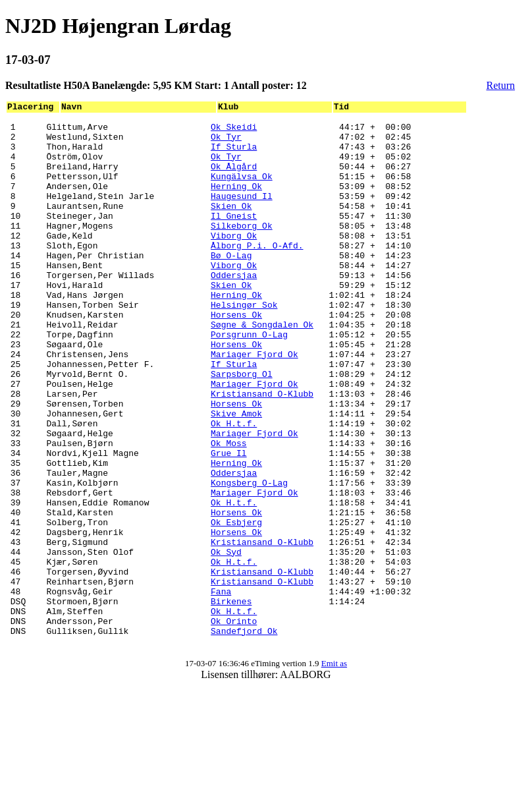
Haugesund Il (242, 214)
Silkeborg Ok (242, 249)
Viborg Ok (234, 261)
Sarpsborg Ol (242, 427)
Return (501, 85)
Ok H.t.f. (234, 486)
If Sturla (234, 154)
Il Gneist (234, 237)
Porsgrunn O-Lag (249, 380)
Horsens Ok (236, 356)
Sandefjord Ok (244, 735)
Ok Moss (229, 510)
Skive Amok (236, 474)
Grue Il (229, 522)
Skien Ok (231, 225)
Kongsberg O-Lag (249, 557)
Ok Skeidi (234, 130)
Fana (221, 688)
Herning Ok (236, 202)
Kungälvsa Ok (242, 190)
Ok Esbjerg (236, 605)
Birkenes (231, 700)
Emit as (334, 770)
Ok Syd (226, 641)
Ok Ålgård (234, 178)
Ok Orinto (234, 724)
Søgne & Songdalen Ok (262, 368)
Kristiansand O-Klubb (262, 451)
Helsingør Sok (244, 344)
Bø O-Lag (231, 285)
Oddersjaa (234, 308)
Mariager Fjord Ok (254, 403)
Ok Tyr (226, 142)
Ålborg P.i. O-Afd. (257, 273)
